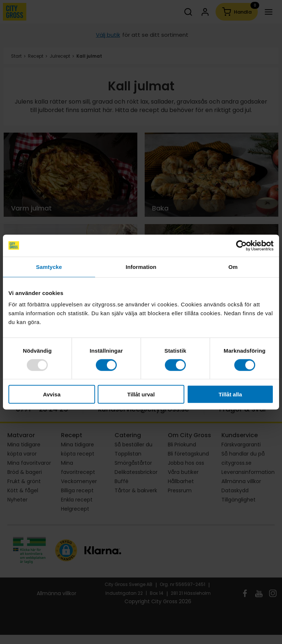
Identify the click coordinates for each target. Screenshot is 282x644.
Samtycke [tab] (49, 267)
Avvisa (52, 394)
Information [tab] (141, 267)
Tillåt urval (141, 394)
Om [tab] (233, 267)
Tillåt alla (230, 394)
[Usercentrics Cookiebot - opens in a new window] (241, 245)
